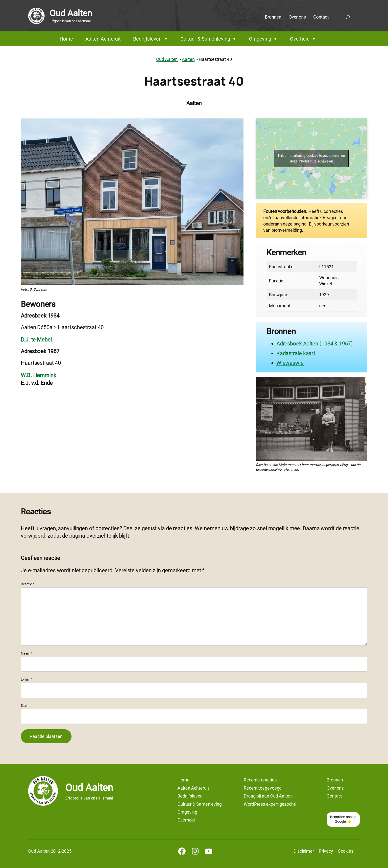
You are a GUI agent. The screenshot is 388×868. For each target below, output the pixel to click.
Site (24, 706)
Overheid (303, 39)
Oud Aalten (71, 13)
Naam (26, 653)
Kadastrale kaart (296, 353)
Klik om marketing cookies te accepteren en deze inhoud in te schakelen (312, 158)
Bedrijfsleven (151, 39)
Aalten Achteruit (103, 39)
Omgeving (263, 39)
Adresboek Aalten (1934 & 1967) (315, 344)
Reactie (27, 584)
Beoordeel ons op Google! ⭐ (343, 819)
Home (66, 39)
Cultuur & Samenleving (208, 39)
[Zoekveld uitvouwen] (348, 17)
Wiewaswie (290, 363)
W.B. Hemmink (38, 375)
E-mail (26, 679)
